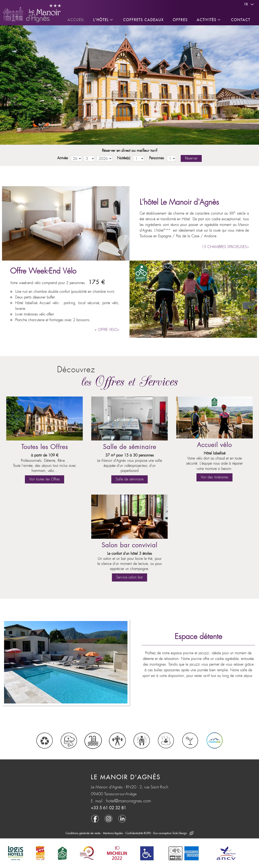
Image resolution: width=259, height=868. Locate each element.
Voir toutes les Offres (45, 479)
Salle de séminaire (130, 447)
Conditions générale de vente (83, 833)
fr (250, 4)
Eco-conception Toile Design (174, 833)
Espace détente (198, 637)
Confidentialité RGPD (138, 833)
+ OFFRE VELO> (107, 330)
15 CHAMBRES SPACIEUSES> (225, 247)
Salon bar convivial (129, 545)
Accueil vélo (214, 445)
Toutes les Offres (45, 447)
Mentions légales (113, 833)
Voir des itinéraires (214, 477)
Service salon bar (129, 577)
